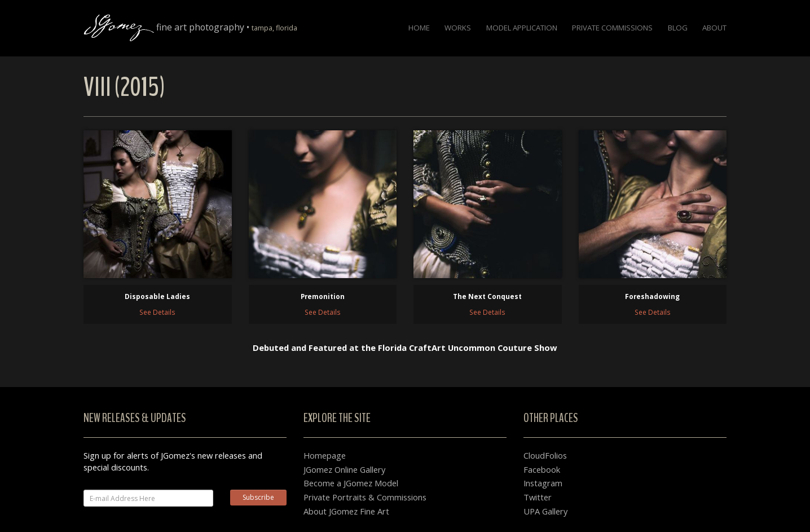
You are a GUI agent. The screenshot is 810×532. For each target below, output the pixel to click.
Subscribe (258, 497)
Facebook (542, 469)
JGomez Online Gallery (344, 469)
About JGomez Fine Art (346, 511)
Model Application (522, 28)
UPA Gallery (545, 511)
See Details (157, 312)
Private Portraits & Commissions (365, 497)
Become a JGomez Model (351, 483)
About (714, 28)
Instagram (543, 483)
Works (458, 28)
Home (419, 28)
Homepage (325, 455)
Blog (678, 28)
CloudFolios (545, 455)
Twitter (538, 497)
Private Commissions (612, 28)
